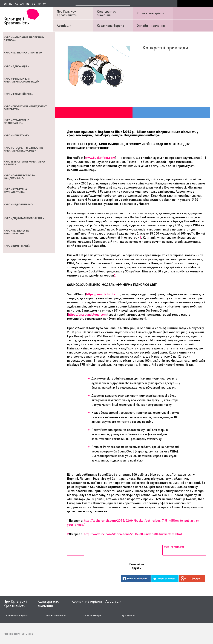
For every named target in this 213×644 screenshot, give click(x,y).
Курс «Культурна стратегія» (23, 53)
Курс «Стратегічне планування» (17, 122)
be (28, 4)
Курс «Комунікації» (17, 246)
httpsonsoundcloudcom (87, 314)
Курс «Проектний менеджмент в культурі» (25, 108)
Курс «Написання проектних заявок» (24, 39)
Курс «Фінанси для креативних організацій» (22, 80)
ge (33, 4)
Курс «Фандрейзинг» (18, 94)
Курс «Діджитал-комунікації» (24, 218)
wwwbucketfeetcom (100, 157)
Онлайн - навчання (151, 25)
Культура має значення (106, 13)
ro (39, 4)
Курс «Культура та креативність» (16, 232)
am (22, 4)
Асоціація (64, 25)
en (5, 4)
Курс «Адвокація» (16, 66)
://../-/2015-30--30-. (133, 534)
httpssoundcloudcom (103, 294)
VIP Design (27, 634)
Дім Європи (129, 615)
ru (11, 4)
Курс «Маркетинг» (16, 135)
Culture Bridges (92, 615)
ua (45, 4)
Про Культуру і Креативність (67, 13)
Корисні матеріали (151, 13)
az (16, 4)
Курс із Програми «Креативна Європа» (24, 163)
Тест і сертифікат (173, 547)
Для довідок (76, 547)
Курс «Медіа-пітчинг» (19, 204)
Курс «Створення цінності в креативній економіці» (24, 149)
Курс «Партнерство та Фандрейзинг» (19, 177)
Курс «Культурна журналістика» (15, 191)
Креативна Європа (110, 25)
